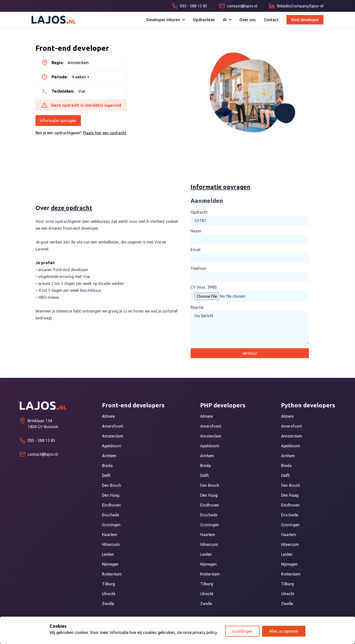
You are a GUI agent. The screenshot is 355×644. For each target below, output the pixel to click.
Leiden (108, 554)
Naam (196, 231)
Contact (271, 20)
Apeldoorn (112, 446)
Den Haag (111, 495)
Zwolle (108, 604)
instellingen (242, 631)
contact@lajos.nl (43, 454)
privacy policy (205, 632)
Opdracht (199, 212)
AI (227, 20)
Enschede (111, 515)
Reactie (197, 307)
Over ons (248, 20)
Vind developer (305, 20)
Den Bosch (112, 485)
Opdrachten (204, 20)
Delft (106, 475)
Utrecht (109, 594)
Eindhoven (111, 505)
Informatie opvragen (58, 121)
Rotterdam (112, 574)
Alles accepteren (284, 631)
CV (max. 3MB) (204, 287)
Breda (107, 466)
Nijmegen (110, 564)
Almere (108, 416)
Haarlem (110, 535)
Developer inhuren (166, 20)
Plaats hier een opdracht (105, 133)
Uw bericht (250, 328)
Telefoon (199, 268)
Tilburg (108, 584)
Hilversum (111, 544)
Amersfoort (113, 426)
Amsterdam (113, 436)
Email (195, 250)
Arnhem (109, 456)
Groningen (111, 525)
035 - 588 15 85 (41, 440)
